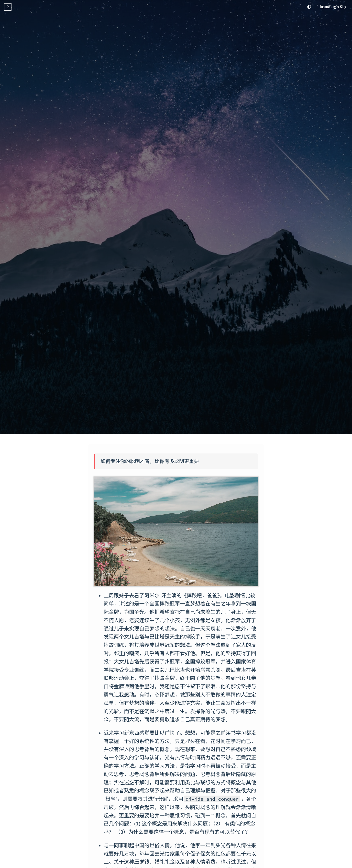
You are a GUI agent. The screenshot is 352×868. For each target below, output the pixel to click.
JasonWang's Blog (333, 7)
